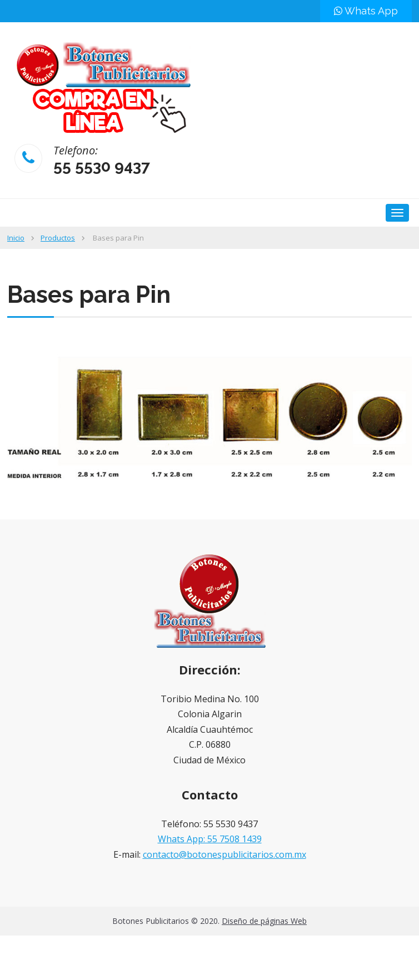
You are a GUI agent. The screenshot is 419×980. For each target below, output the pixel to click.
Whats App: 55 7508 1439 (210, 839)
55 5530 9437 (102, 166)
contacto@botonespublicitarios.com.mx (225, 854)
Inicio (16, 238)
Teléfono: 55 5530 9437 (209, 824)
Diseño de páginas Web (264, 921)
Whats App (366, 11)
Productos (58, 238)
